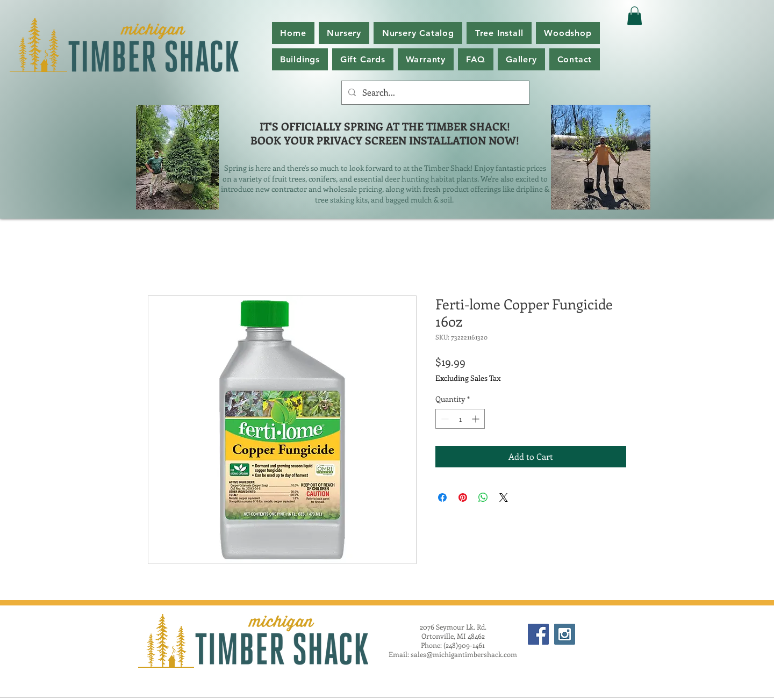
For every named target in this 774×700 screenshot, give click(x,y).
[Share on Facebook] (442, 497)
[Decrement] (444, 419)
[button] (418, 33)
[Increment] (476, 419)
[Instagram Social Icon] (565, 634)
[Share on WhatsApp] (483, 497)
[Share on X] (504, 497)
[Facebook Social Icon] (538, 634)
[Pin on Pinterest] (463, 497)
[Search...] (434, 93)
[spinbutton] (460, 419)
